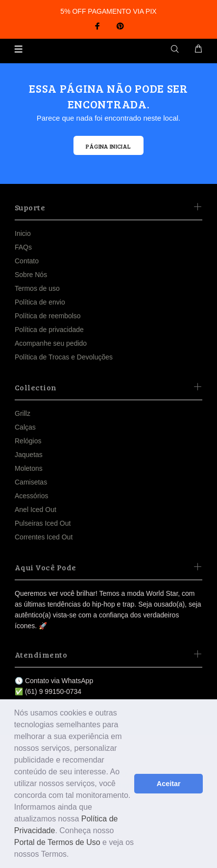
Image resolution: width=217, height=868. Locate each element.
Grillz (23, 413)
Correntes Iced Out (44, 537)
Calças (25, 427)
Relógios (28, 441)
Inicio (23, 233)
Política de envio (40, 302)
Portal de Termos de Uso (57, 842)
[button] (72, 855)
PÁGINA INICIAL (108, 146)
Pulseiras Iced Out (43, 523)
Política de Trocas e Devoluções (64, 357)
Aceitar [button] (169, 784)
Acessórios (31, 496)
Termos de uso (37, 288)
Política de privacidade (49, 330)
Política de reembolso (48, 316)
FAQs (23, 247)
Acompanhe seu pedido (51, 343)
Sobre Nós (31, 275)
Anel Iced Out (36, 510)
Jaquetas (29, 455)
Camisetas (31, 482)
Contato (27, 261)
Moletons (29, 468)
